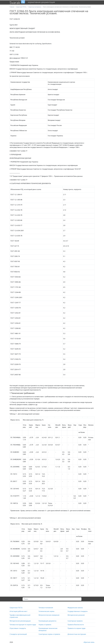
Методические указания (76, 615)
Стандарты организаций (18, 634)
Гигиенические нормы (46, 611)
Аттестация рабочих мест (18, 611)
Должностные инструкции (77, 634)
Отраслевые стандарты (18, 628)
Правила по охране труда (77, 628)
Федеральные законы (75, 608)
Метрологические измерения (49, 615)
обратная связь (89, 642)
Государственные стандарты (78, 611)
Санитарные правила (75, 621)
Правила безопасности (76, 625)
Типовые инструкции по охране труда (23, 625)
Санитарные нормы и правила (49, 634)
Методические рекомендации (20, 621)
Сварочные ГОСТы (16, 608)
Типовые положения (46, 608)
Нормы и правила (45, 625)
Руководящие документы (47, 621)
